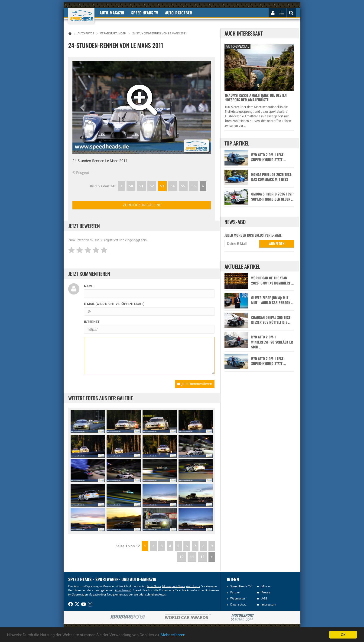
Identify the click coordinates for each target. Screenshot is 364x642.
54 (173, 186)
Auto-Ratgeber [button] (179, 13)
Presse (266, 592)
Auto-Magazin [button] (112, 13)
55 (183, 186)
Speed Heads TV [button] (145, 13)
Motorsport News (174, 586)
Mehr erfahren (173, 635)
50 (131, 186)
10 (182, 557)
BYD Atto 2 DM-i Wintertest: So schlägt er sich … (272, 342)
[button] (83, 107)
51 (141, 186)
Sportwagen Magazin (86, 594)
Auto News (154, 586)
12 (202, 557)
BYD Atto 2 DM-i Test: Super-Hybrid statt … (268, 157)
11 (192, 557)
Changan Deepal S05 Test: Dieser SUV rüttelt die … (271, 320)
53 (162, 186)
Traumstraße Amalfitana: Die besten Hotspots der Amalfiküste (256, 97)
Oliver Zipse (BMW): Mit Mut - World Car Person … (272, 300)
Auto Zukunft (123, 590)
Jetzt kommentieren (195, 384)
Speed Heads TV (241, 586)
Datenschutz (238, 604)
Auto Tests (193, 586)
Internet (92, 322)
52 (152, 186)
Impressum (269, 604)
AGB (264, 598)
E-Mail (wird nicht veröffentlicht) (114, 304)
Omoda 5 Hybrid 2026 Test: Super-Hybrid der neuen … (272, 196)
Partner (235, 592)
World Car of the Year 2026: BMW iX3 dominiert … (272, 280)
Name (89, 286)
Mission (266, 586)
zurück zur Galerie (142, 205)
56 (194, 186)
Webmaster (238, 598)
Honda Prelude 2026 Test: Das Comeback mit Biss (272, 177)
